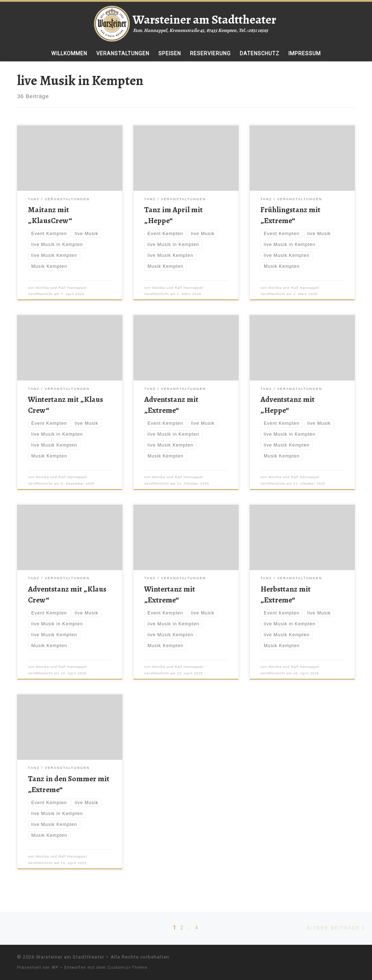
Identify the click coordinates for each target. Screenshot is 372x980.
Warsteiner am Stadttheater (70, 957)
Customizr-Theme (127, 967)
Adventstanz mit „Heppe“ (288, 405)
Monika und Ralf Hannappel (62, 288)
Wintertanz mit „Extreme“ (170, 594)
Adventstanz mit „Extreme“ (171, 405)
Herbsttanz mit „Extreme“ (286, 594)
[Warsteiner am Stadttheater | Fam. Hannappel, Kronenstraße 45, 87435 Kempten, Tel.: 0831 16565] (112, 23)
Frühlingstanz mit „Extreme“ (290, 215)
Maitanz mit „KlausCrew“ (50, 215)
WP (55, 967)
